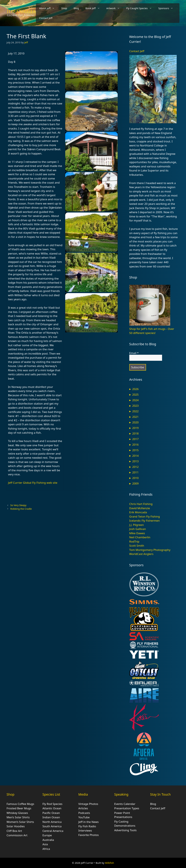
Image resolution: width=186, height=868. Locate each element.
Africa (46, 849)
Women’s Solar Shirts (20, 822)
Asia (45, 844)
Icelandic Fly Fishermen (145, 521)
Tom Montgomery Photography (150, 550)
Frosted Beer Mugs (19, 808)
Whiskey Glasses (17, 813)
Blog (76, 8)
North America (52, 822)
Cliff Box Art (14, 831)
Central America (53, 831)
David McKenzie (140, 508)
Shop (64, 8)
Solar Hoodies (16, 826)
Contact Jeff (46, 18)
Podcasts (84, 813)
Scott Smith (137, 546)
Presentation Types (127, 808)
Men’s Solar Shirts (18, 817)
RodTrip (134, 541)
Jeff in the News (88, 822)
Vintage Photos (88, 804)
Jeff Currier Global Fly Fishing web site (33, 483)
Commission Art (17, 835)
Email (134, 353)
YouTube (84, 817)
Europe (47, 835)
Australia (48, 840)
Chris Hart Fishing (141, 504)
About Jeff (49, 8)
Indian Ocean (51, 817)
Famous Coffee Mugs (20, 804)
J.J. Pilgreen (137, 525)
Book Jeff (94, 8)
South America (52, 826)
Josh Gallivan (138, 529)
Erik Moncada (138, 512)
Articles (83, 808)
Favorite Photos (88, 835)
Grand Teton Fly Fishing (145, 516)
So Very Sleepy (18, 505)
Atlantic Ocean (52, 808)
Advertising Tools (125, 830)
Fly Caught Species (141, 8)
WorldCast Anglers (141, 554)
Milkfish (110, 863)
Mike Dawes (137, 533)
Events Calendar (125, 804)
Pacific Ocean (51, 813)
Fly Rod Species (52, 804)
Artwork (115, 8)
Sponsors (167, 8)
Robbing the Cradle (21, 509)
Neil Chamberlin (140, 537)
